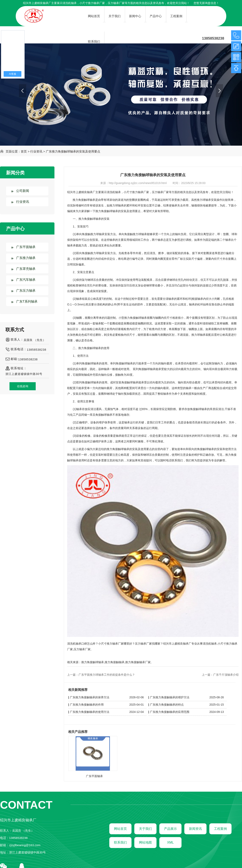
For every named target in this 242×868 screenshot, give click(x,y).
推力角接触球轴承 (93, 662)
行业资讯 (36, 151)
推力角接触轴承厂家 (138, 662)
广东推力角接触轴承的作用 (87, 705)
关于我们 (145, 829)
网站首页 (120, 829)
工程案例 (220, 829)
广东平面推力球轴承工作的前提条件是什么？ (107, 675)
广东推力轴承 (26, 258)
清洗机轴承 (70, 3)
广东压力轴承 (26, 291)
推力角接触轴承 (115, 662)
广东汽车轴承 (26, 280)
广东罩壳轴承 (26, 269)
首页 (24, 151)
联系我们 (120, 842)
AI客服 (12, 74)
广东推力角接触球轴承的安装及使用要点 (73, 151)
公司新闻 (23, 191)
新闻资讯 (195, 829)
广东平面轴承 (26, 247)
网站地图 (145, 842)
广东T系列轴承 (27, 301)
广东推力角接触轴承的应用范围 (170, 712)
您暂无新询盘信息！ (206, 3)
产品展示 (170, 829)
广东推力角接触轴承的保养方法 (90, 697)
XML (171, 842)
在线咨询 (23, 386)
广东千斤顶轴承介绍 (226, 675)
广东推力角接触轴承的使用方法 (90, 712)
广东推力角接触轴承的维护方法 (170, 697)
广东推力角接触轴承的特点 (167, 705)
